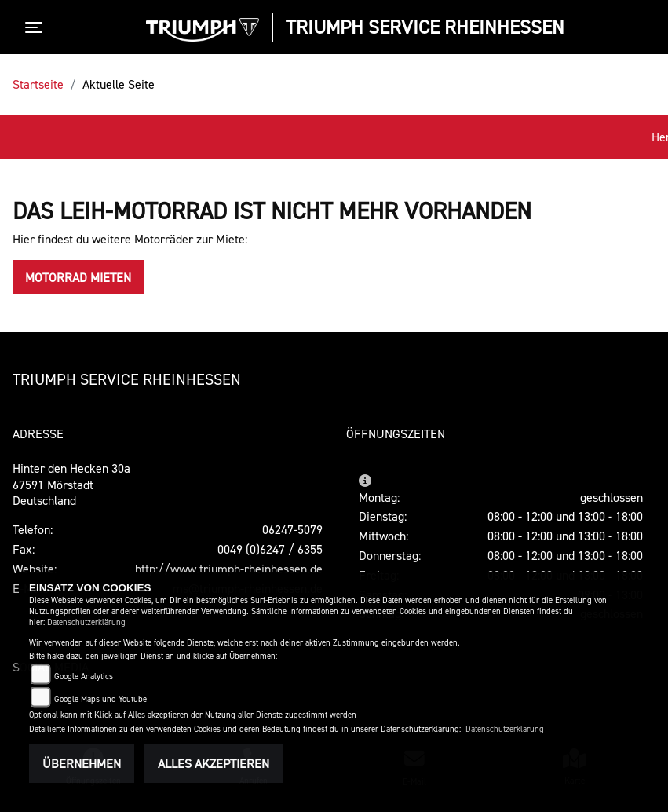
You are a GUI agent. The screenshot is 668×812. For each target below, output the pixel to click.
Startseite (38, 84)
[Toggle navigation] (37, 27)
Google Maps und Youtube (100, 699)
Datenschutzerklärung (86, 622)
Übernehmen (82, 763)
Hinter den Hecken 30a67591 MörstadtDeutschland (71, 485)
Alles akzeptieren (214, 763)
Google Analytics (84, 677)
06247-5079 (292, 529)
